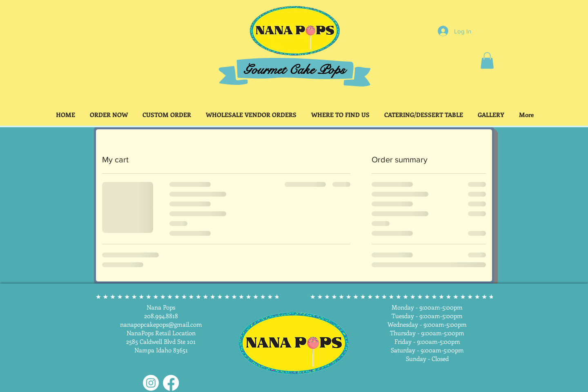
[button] (487, 61)
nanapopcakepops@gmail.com (161, 324)
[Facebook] (171, 383)
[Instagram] (151, 383)
